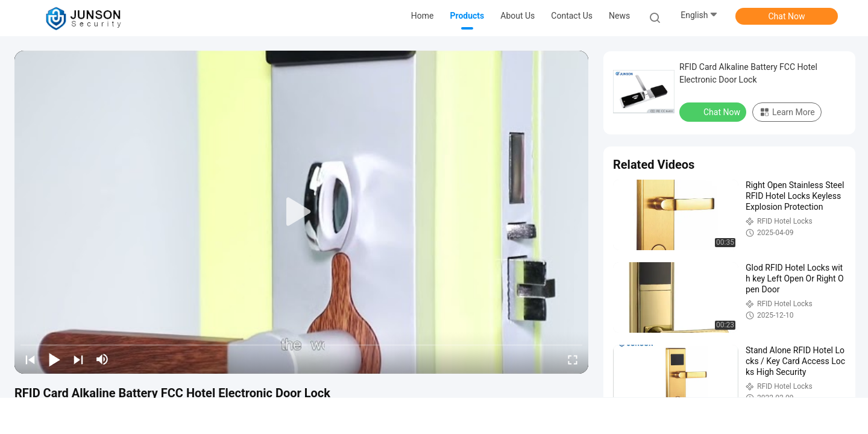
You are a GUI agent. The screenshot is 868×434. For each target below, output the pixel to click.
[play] (301, 212)
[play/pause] (54, 359)
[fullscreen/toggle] (573, 359)
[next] (78, 359)
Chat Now (787, 16)
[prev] (30, 359)
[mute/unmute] (102, 359)
